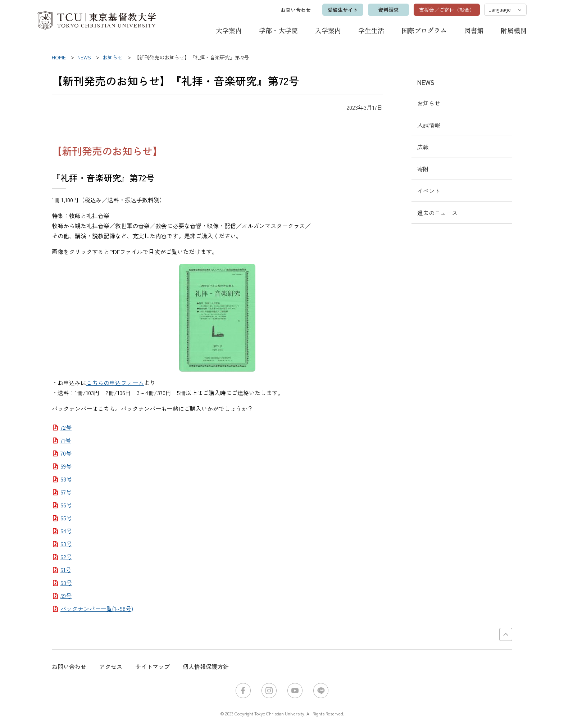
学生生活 (371, 30)
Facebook (243, 691)
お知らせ (429, 103)
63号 (66, 544)
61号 (66, 570)
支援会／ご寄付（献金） (447, 10)
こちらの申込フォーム (115, 383)
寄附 (423, 169)
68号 (66, 479)
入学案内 (328, 30)
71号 (66, 440)
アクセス (111, 666)
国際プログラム (424, 30)
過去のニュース (437, 213)
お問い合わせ (296, 10)
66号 (66, 505)
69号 (66, 466)
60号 (66, 583)
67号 (66, 492)
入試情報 (429, 125)
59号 (66, 596)
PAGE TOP (506, 634)
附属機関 (514, 30)
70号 (66, 453)
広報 (423, 147)
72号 (66, 427)
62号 (66, 557)
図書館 (474, 30)
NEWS (426, 82)
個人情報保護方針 (206, 666)
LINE (321, 691)
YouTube (295, 691)
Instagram (269, 691)
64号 (66, 531)
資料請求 (388, 10)
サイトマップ (153, 666)
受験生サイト (343, 10)
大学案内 (229, 30)
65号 (66, 518)
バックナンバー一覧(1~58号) (97, 609)
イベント (429, 191)
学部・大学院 (278, 30)
